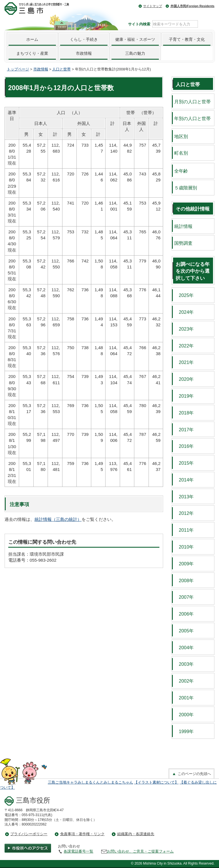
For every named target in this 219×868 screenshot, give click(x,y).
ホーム (32, 39)
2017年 (184, 430)
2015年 (184, 463)
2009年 (184, 564)
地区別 (181, 136)
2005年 (184, 631)
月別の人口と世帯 (192, 102)
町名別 (181, 153)
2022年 (184, 346)
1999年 (184, 731)
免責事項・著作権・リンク (82, 834)
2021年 (184, 362)
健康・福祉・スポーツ (135, 39)
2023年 (184, 329)
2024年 (184, 312)
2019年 (184, 396)
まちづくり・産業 (32, 53)
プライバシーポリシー (29, 834)
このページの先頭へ (191, 774)
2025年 (184, 295)
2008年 (184, 580)
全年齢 (181, 171)
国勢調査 (183, 243)
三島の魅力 (135, 53)
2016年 (184, 446)
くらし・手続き (84, 39)
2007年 (184, 597)
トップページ (18, 69)
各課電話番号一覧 (78, 851)
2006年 (184, 614)
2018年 (184, 413)
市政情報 (84, 53)
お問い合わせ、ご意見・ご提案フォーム (140, 851)
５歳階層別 (186, 188)
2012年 (184, 513)
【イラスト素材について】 (156, 782)
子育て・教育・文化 (187, 39)
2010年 (184, 547)
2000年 (184, 715)
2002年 (184, 681)
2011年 (184, 530)
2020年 (184, 379)
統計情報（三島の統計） (58, 519)
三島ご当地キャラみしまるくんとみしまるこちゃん (91, 782)
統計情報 (183, 226)
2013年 (184, 497)
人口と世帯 (61, 69)
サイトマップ (153, 6)
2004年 (184, 648)
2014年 (184, 480)
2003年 (184, 664)
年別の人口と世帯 (192, 118)
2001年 (184, 698)
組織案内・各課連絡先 (136, 834)
